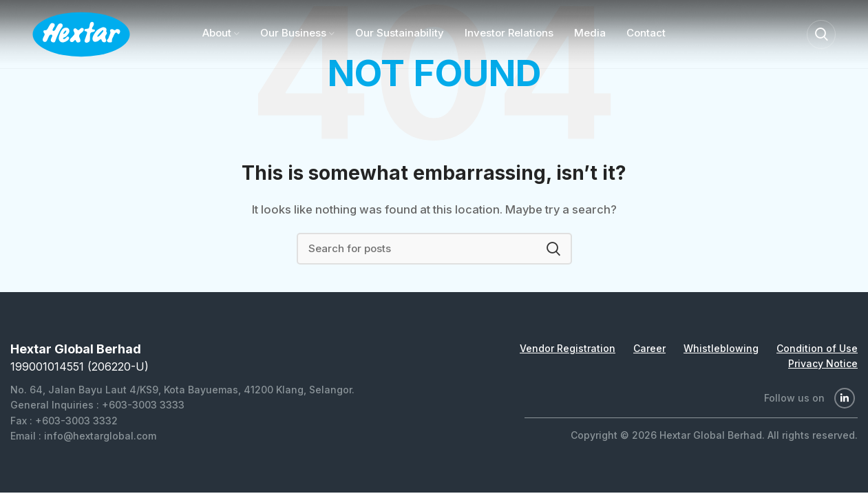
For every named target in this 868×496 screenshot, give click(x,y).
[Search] (821, 34)
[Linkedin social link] (845, 398)
